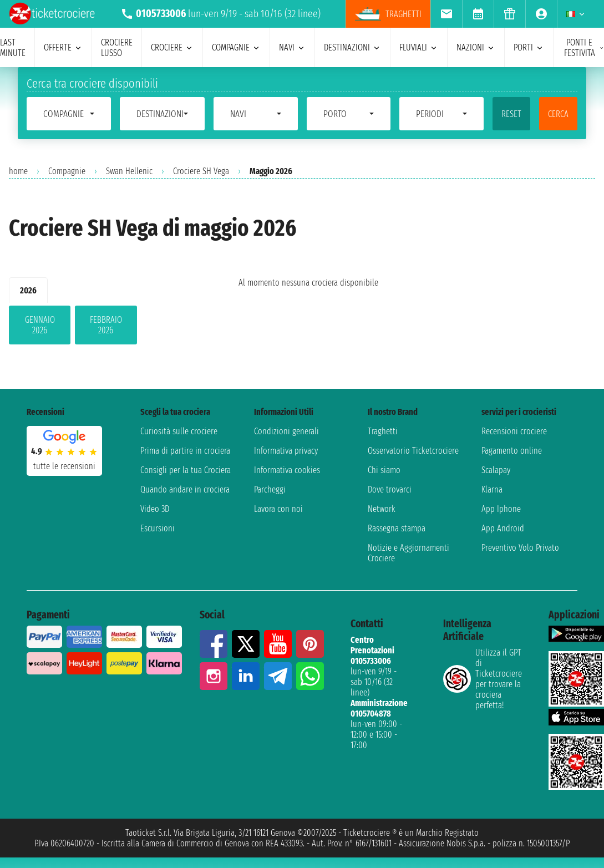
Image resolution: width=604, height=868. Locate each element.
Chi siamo (384, 470)
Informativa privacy (286, 451)
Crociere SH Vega (201, 171)
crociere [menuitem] (172, 47)
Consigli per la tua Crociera (186, 470)
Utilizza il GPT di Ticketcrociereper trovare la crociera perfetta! (483, 679)
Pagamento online (512, 451)
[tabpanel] (106, 327)
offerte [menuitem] (63, 47)
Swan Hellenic (129, 171)
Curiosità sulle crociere (179, 431)
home (18, 171)
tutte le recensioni (64, 466)
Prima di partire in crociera (185, 451)
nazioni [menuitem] (476, 47)
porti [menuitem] (529, 47)
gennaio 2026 (40, 325)
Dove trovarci (390, 489)
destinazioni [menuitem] (352, 47)
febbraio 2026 (106, 325)
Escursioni (158, 528)
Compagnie (67, 171)
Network (382, 509)
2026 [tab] (28, 290)
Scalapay (496, 470)
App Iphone (501, 509)
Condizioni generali (286, 431)
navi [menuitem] (292, 47)
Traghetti (383, 431)
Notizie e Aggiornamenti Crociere (408, 553)
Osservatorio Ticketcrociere (413, 451)
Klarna (492, 489)
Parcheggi (270, 489)
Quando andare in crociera (185, 489)
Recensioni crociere (514, 431)
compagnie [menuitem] (236, 47)
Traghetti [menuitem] (388, 14)
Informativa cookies (287, 470)
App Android (503, 528)
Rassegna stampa (397, 528)
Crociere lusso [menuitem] (117, 48)
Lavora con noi (278, 509)
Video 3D (155, 509)
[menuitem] (446, 14)
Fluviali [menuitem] (419, 47)
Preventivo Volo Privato (520, 548)
